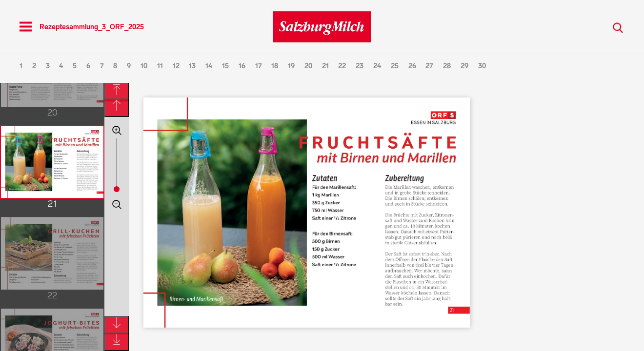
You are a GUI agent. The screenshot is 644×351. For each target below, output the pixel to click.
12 (176, 66)
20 (308, 66)
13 (192, 66)
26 (412, 66)
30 (482, 66)
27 (429, 66)
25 (395, 66)
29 (464, 66)
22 (342, 66)
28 (447, 66)
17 (259, 66)
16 (242, 66)
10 (144, 66)
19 (291, 66)
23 (360, 66)
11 (160, 66)
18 (275, 66)
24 (377, 66)
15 (225, 66)
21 (325, 66)
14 (209, 66)
